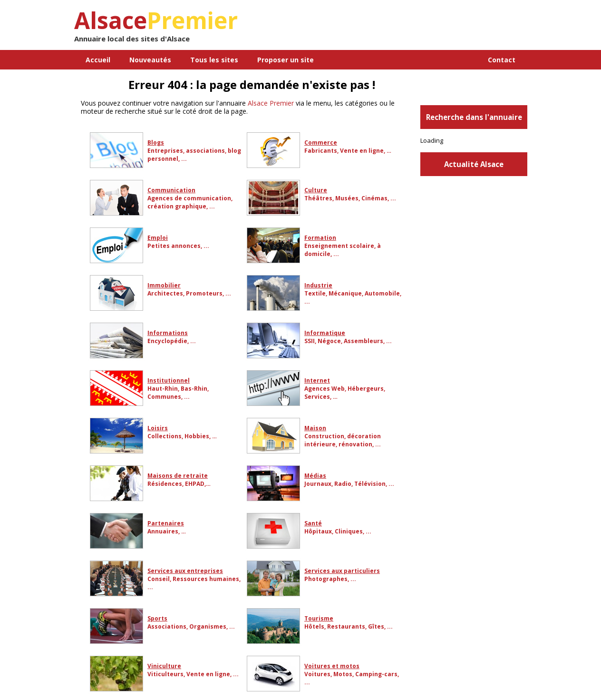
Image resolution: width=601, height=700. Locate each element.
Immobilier (164, 285)
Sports (157, 618)
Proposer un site (286, 60)
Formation (320, 238)
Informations (168, 333)
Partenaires (166, 523)
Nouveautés (150, 60)
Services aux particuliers (342, 571)
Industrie (318, 285)
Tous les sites (214, 60)
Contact (502, 60)
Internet (317, 380)
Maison (315, 428)
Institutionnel (169, 380)
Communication (171, 190)
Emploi (158, 238)
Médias (315, 476)
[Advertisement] (416, 29)
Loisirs (158, 428)
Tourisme (319, 618)
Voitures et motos (332, 666)
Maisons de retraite (178, 476)
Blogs (156, 143)
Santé (313, 523)
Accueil (98, 60)
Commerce (321, 143)
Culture (316, 190)
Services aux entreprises (185, 571)
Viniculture (164, 666)
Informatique (325, 333)
